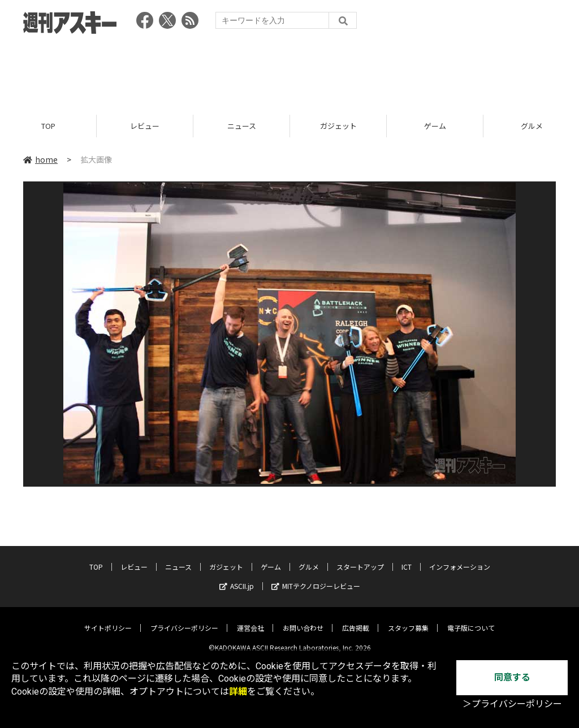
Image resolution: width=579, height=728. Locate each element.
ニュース (242, 126)
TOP (48, 126)
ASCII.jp (237, 577)
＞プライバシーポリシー (512, 704)
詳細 (238, 692)
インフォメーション (460, 558)
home (40, 159)
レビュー (145, 126)
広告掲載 (356, 619)
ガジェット (338, 126)
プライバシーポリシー (184, 619)
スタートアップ (360, 558)
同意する (512, 677)
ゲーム (435, 126)
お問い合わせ (303, 619)
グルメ (309, 558)
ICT (407, 558)
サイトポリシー (108, 619)
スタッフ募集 (408, 619)
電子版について (471, 619)
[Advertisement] (289, 71)
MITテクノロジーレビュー (316, 577)
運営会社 (250, 619)
